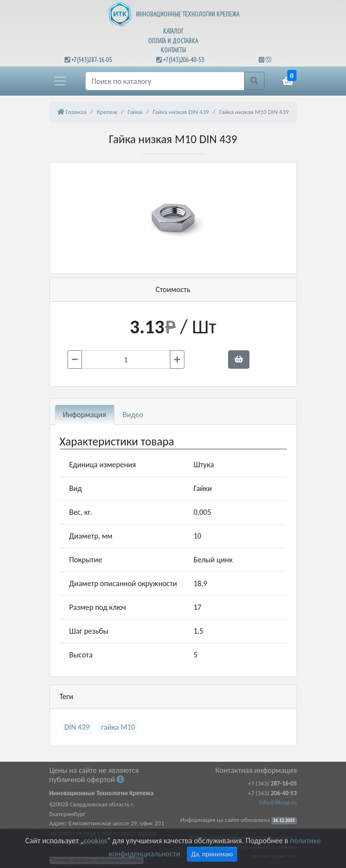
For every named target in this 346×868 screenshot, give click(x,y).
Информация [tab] (85, 415)
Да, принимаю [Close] (212, 854)
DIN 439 (77, 727)
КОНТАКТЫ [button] (173, 50)
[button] (60, 81)
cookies (95, 841)
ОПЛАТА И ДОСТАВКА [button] (173, 41)
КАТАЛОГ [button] (173, 31)
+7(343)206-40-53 (184, 60)
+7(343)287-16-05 (92, 60)
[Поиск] (165, 81)
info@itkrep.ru (278, 802)
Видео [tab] (133, 415)
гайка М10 (118, 727)
